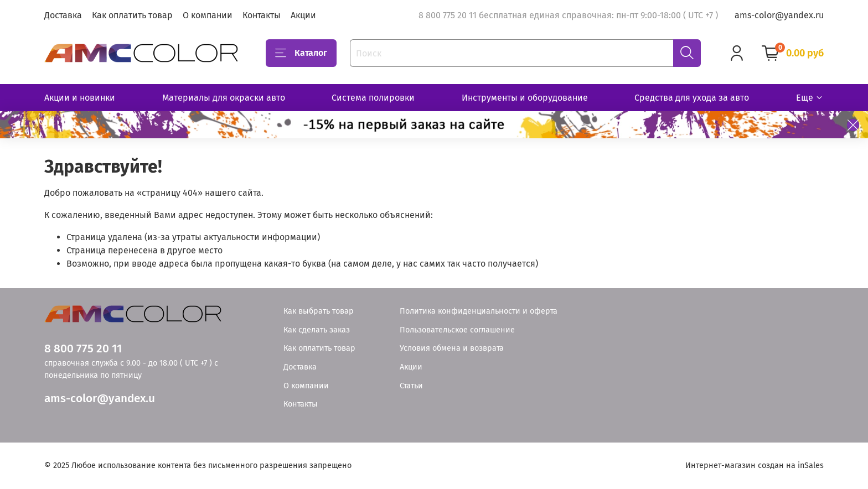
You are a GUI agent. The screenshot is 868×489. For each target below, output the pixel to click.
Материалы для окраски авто (224, 98)
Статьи (411, 386)
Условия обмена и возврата (452, 348)
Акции (303, 15)
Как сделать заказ (317, 330)
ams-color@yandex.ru (779, 15)
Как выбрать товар (319, 311)
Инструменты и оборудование (525, 98)
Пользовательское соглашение (457, 330)
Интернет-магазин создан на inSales (755, 465)
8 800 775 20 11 (83, 349)
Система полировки (373, 98)
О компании (208, 15)
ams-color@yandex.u (100, 399)
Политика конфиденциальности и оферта (479, 311)
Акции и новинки (80, 98)
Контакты (262, 15)
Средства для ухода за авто (692, 98)
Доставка (63, 15)
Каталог (301, 53)
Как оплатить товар (132, 15)
